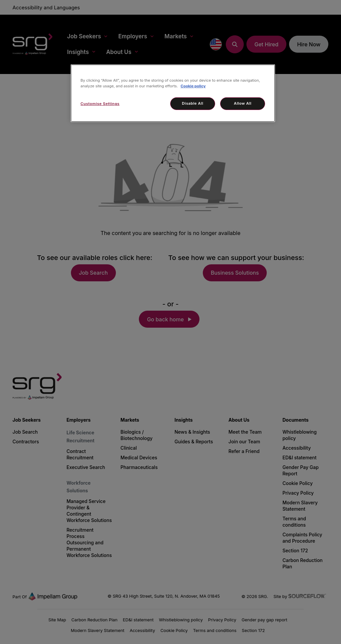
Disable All (192, 103)
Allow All (243, 103)
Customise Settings (100, 104)
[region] (173, 93)
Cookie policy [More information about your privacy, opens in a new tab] (193, 86)
